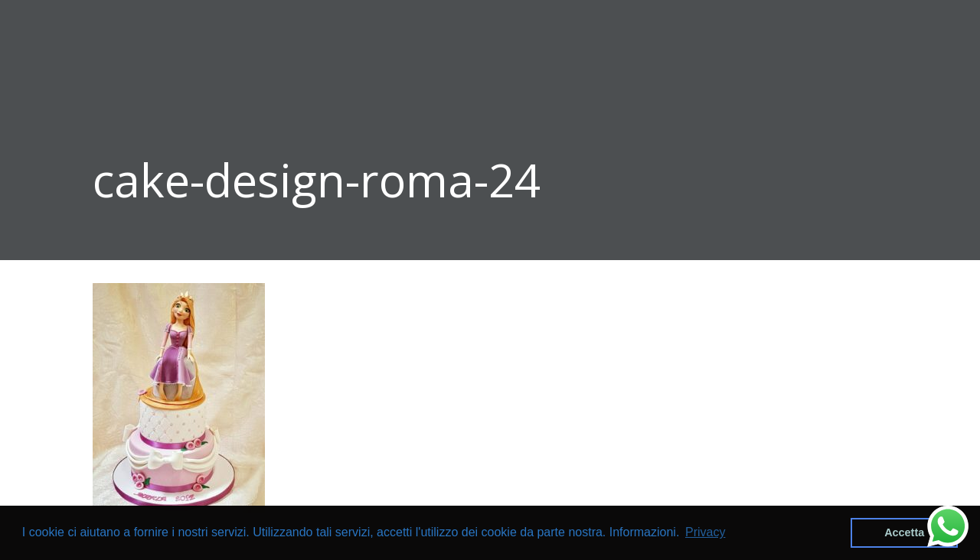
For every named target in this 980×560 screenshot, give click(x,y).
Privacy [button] (705, 532)
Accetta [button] (904, 532)
